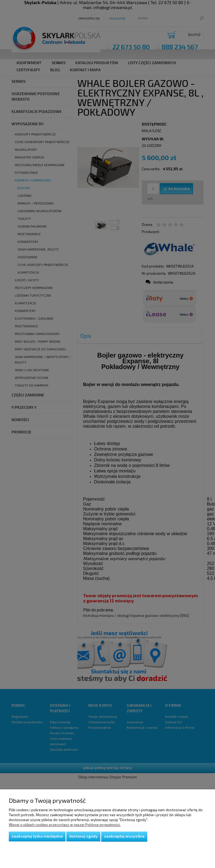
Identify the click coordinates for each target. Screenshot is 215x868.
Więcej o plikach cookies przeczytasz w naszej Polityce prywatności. (65, 825)
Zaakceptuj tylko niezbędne (37, 836)
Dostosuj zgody (83, 836)
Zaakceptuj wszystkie (124, 836)
